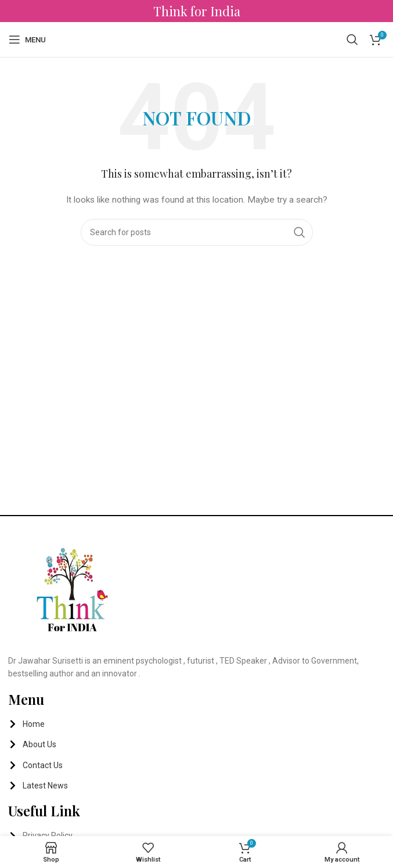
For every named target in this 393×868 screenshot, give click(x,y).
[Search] (352, 39)
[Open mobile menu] (27, 39)
